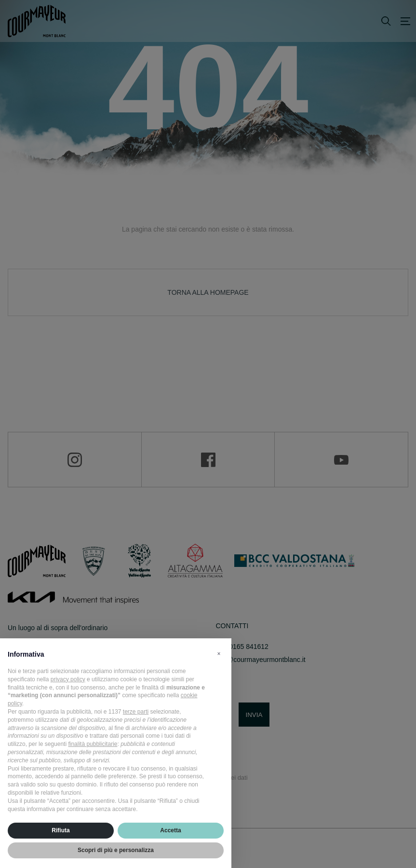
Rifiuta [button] (60, 830)
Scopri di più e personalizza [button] (116, 850)
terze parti (136, 712)
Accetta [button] (170, 830)
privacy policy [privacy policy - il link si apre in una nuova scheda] (68, 679)
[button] (219, 654)
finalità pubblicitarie (93, 744)
